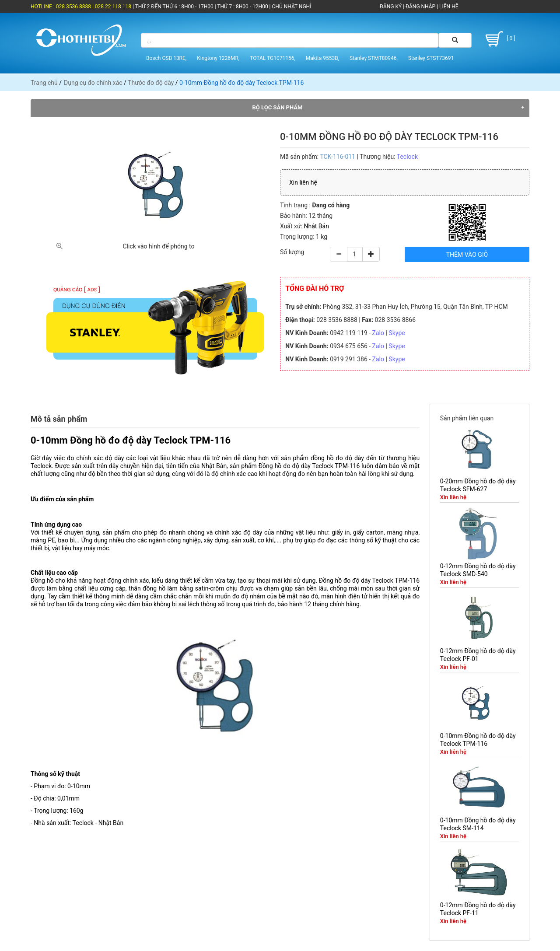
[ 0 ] (499, 39)
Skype (397, 333)
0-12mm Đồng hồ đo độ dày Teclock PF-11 (478, 909)
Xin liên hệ (303, 182)
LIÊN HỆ (448, 7)
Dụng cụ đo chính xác (93, 83)
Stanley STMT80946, (374, 58)
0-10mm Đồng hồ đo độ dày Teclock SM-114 (478, 824)
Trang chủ (44, 83)
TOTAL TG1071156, (273, 58)
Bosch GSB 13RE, (166, 58)
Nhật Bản (317, 226)
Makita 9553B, (322, 58)
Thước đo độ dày (151, 83)
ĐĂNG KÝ (391, 7)
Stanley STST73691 (431, 58)
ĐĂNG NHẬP (420, 7)
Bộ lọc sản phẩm (278, 107)
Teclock (407, 157)
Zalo (378, 333)
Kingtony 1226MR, (218, 58)
